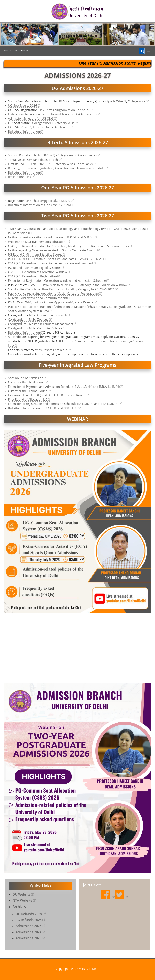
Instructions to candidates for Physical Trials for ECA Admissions (52, 114)
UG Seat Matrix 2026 (23, 105)
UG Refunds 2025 (29, 914)
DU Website (21, 894)
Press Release (84, 302)
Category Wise (65, 123)
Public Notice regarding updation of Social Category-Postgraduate (53, 293)
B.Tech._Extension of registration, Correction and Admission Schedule (56, 168)
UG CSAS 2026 (18, 127)
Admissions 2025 (28, 926)
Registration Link (20, 177)
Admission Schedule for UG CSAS (31, 118)
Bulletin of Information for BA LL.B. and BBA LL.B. (43, 408)
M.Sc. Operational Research (48, 315)
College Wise (137, 101)
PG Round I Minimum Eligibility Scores (35, 268)
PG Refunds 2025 (29, 920)
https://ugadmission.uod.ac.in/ (68, 110)
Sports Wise (115, 101)
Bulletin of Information (24, 131)
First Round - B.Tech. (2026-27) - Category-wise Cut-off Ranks (50, 164)
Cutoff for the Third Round (26, 382)
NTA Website (22, 900)
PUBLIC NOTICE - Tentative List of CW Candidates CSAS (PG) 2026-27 (55, 259)
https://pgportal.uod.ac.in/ (52, 201)
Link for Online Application (52, 127)
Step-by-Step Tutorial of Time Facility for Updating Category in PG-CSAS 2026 (61, 289)
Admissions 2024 (28, 932)
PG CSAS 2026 (18, 302)
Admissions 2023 (28, 938)
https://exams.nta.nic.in (51, 350)
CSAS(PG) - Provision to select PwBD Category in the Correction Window (77, 285)
